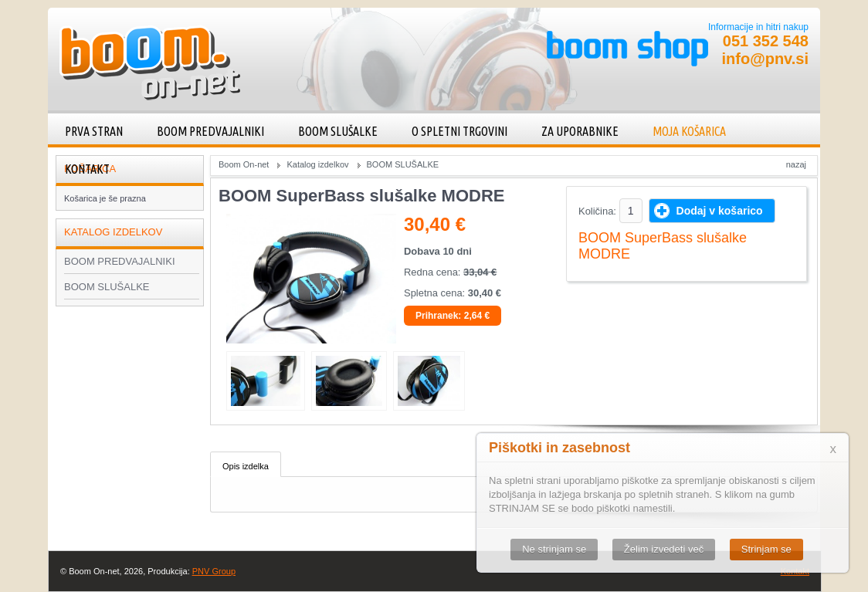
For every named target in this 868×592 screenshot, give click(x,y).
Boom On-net (244, 164)
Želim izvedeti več (664, 549)
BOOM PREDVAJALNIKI (210, 131)
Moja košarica (689, 131)
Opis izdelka (246, 466)
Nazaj (796, 164)
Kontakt (87, 169)
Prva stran (94, 131)
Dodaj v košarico (720, 211)
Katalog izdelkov (317, 164)
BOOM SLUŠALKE (338, 131)
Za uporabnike (580, 131)
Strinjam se (766, 549)
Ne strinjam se (554, 549)
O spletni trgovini (459, 131)
